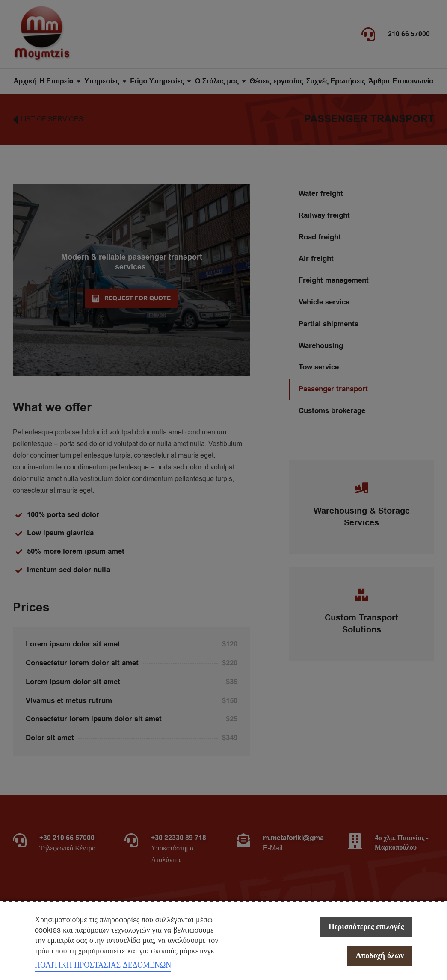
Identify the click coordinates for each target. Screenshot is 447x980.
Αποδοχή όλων (380, 956)
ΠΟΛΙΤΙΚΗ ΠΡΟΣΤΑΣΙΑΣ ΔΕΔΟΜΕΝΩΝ (103, 965)
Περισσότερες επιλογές (366, 927)
